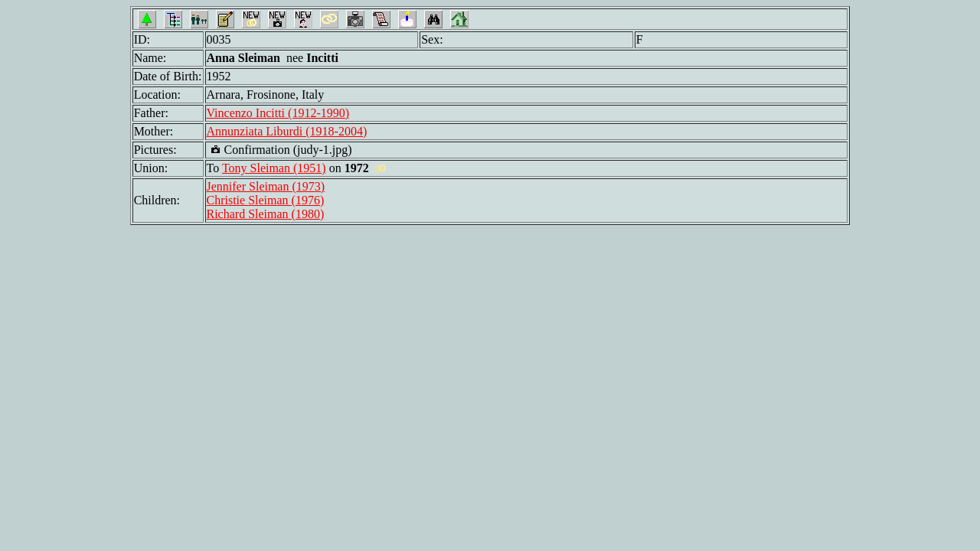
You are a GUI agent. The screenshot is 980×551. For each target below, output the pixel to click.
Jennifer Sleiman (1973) (266, 186)
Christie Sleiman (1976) (266, 200)
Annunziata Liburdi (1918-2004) (287, 131)
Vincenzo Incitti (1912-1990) (278, 113)
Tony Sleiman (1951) (274, 168)
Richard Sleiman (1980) (266, 214)
